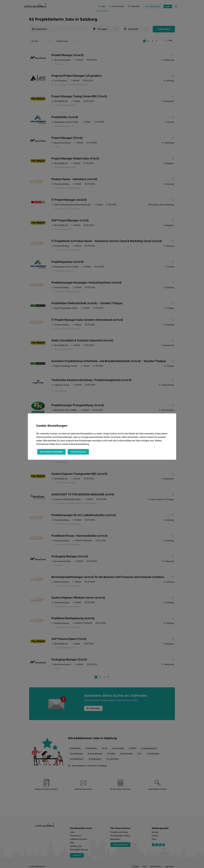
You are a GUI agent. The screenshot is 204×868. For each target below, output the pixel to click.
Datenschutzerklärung (79, 444)
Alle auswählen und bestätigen (51, 452)
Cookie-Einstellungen (78, 452)
